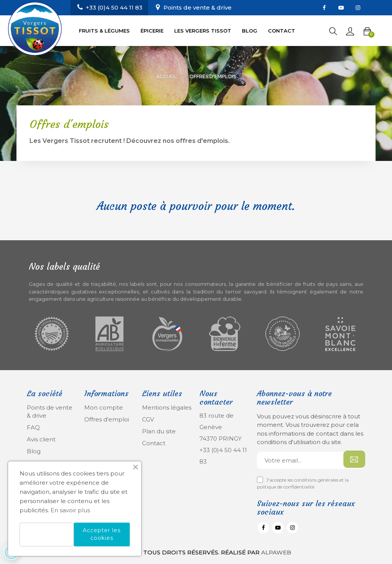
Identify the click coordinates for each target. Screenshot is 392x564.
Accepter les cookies (102, 534)
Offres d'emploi (107, 419)
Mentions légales (167, 407)
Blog (34, 451)
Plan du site (159, 431)
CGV (148, 419)
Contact (154, 443)
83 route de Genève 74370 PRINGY (220, 427)
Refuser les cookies (47, 534)
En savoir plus (70, 510)
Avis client (41, 439)
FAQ (33, 427)
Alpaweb (276, 552)
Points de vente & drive (198, 7)
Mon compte (104, 407)
